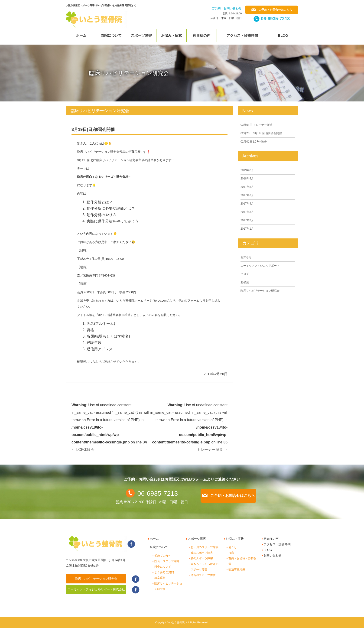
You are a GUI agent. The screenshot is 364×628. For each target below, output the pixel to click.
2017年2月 (247, 220)
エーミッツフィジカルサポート (260, 266)
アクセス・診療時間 (242, 35)
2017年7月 (247, 195)
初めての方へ (163, 556)
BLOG (268, 550)
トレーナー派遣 (212, 450)
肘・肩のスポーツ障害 (205, 547)
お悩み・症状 (172, 35)
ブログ (245, 274)
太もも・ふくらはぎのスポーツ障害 (205, 567)
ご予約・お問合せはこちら (272, 10)
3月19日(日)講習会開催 (261, 133)
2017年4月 (247, 204)
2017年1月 (247, 229)
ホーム (81, 35)
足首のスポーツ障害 (203, 575)
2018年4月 (247, 179)
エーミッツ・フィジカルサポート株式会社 (96, 589)
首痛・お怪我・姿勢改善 (242, 561)
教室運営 (160, 578)
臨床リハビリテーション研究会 (260, 291)
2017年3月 (247, 212)
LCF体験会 (83, 450)
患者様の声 (202, 35)
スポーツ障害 (141, 35)
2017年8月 (247, 187)
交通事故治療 (237, 569)
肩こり (233, 547)
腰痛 (231, 553)
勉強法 (245, 282)
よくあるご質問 (164, 572)
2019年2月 (247, 170)
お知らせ (246, 257)
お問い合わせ (273, 555)
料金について (163, 567)
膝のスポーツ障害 (202, 553)
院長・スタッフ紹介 (167, 561)
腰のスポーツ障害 (202, 558)
